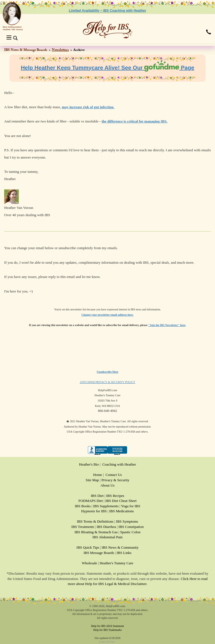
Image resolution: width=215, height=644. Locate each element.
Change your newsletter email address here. (107, 315)
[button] (209, 32)
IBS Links (124, 553)
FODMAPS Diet (91, 501)
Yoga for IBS (131, 506)
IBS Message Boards (99, 553)
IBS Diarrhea (106, 527)
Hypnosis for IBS (94, 511)
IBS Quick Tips (88, 547)
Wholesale (89, 563)
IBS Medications (121, 511)
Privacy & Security (115, 480)
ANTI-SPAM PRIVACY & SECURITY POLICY (107, 382)
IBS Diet (97, 496)
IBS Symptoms (127, 521)
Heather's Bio (89, 464)
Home (98, 475)
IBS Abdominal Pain (107, 537)
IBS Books (83, 506)
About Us (107, 485)
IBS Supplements (106, 506)
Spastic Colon (130, 532)
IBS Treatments (83, 527)
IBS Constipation (131, 527)
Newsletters (60, 50)
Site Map (92, 480)
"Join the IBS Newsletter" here (167, 325)
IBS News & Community (120, 547)
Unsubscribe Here (108, 372)
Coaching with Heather (119, 464)
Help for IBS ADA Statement (107, 626)
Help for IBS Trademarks (107, 630)
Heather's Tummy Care (116, 563)
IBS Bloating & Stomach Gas (96, 532)
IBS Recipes (115, 496)
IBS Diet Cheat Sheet (121, 501)
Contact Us (114, 475)
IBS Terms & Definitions (95, 521)
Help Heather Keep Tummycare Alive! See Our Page (107, 68)
